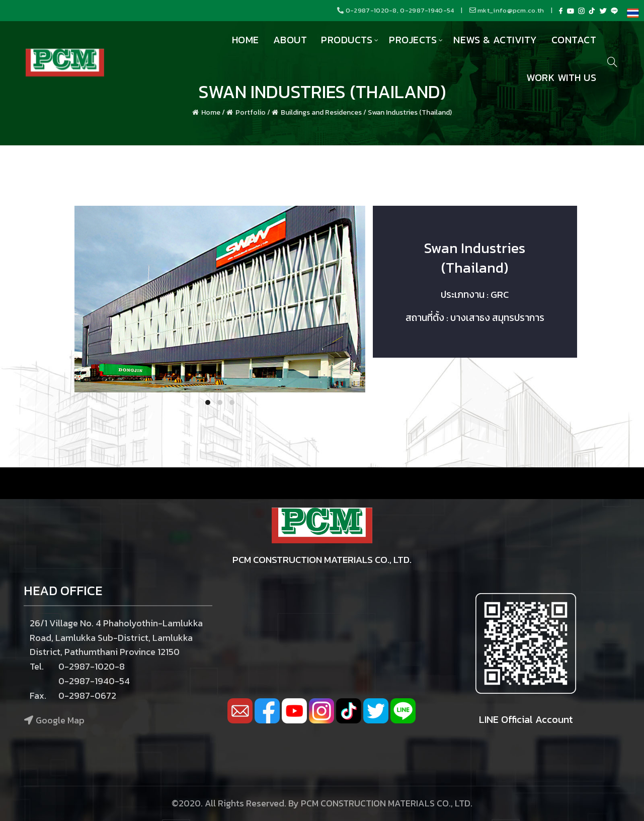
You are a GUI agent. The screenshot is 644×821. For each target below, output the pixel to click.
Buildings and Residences (321, 112)
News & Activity (495, 40)
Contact (574, 40)
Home (246, 40)
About (290, 40)
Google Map (60, 720)
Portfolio (251, 112)
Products (347, 40)
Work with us (561, 77)
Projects (413, 40)
